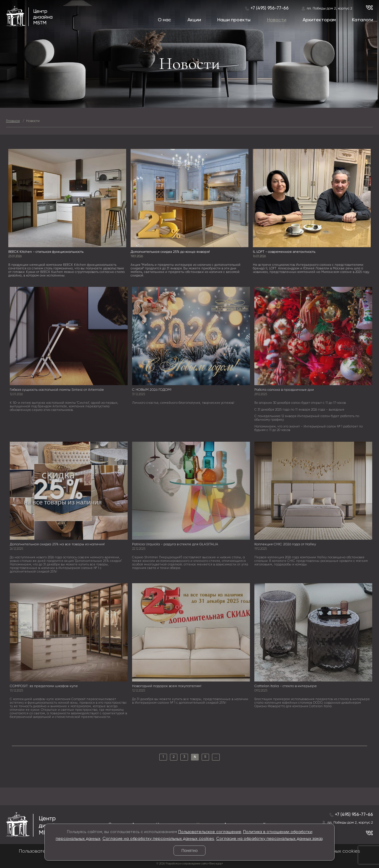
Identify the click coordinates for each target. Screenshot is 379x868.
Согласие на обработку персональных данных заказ (269, 839)
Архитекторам (319, 20)
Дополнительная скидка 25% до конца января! (170, 252)
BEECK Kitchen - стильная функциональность (46, 252)
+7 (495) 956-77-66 (270, 8)
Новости (277, 20)
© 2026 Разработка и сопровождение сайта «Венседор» (190, 864)
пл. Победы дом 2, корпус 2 (330, 9)
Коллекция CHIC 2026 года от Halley (287, 544)
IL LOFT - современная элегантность (284, 252)
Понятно (189, 851)
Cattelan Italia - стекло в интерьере (287, 686)
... (216, 757)
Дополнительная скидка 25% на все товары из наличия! (59, 544)
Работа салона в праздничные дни (286, 390)
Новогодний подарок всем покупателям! (168, 686)
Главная (13, 121)
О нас (164, 20)
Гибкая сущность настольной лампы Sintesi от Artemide (58, 390)
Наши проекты (234, 20)
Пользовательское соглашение (210, 832)
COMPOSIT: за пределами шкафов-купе (45, 686)
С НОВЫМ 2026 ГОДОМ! (153, 390)
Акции (194, 20)
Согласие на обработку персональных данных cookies (158, 839)
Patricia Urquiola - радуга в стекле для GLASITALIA (177, 544)
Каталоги (363, 20)
